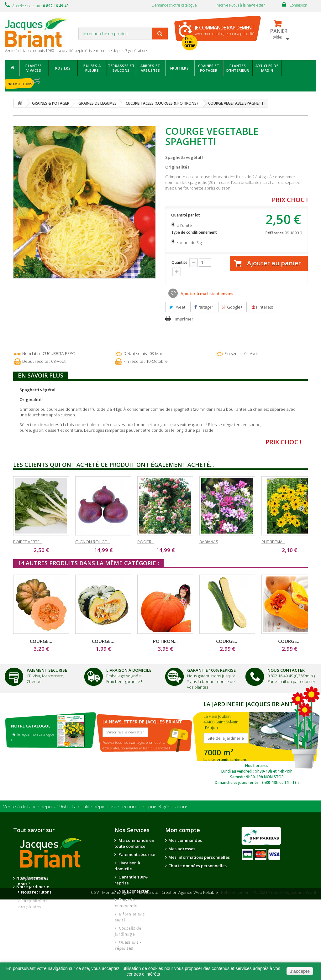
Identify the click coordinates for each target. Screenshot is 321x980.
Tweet (177, 307)
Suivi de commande (126, 902)
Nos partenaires (78, 878)
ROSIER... (146, 542)
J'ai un (190, 42)
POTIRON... (165, 641)
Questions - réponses (128, 945)
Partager (204, 307)
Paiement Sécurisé (47, 670)
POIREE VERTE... (28, 542)
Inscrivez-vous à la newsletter (240, 5)
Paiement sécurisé (136, 854)
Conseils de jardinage (128, 931)
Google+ (232, 307)
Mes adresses (182, 849)
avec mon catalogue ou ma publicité (225, 30)
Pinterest (262, 307)
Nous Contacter (286, 670)
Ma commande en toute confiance (134, 843)
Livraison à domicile (129, 670)
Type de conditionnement (195, 232)
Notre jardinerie (79, 887)
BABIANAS (209, 542)
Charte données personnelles (197, 866)
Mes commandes (185, 840)
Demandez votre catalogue (174, 5)
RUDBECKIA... (273, 542)
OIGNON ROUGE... (92, 542)
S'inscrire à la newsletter (125, 732)
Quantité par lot (186, 215)
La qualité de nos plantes (33, 903)
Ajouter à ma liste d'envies (206, 294)
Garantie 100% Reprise (211, 670)
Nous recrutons (36, 892)
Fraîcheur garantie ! (124, 681)
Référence (275, 233)
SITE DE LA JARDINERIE (257, 742)
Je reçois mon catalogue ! (32, 737)
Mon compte (183, 830)
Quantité (179, 262)
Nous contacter (133, 891)
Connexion (298, 5)
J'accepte (300, 971)
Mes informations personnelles (199, 857)
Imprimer (184, 319)
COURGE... (41, 641)
